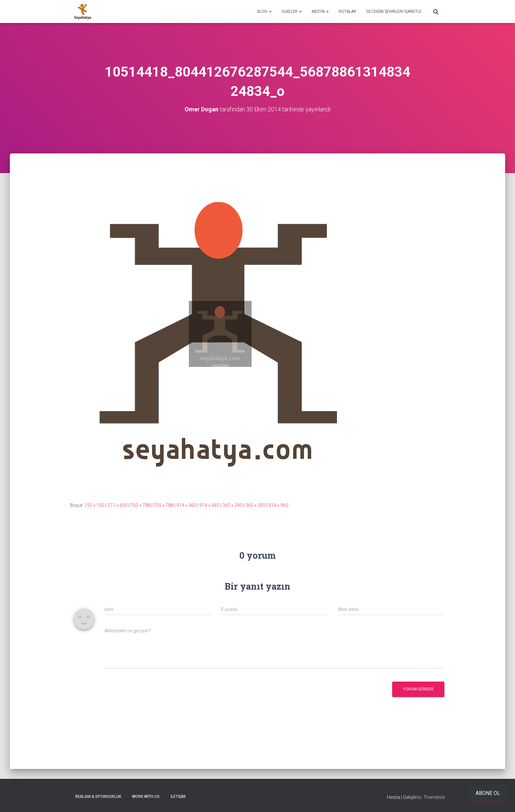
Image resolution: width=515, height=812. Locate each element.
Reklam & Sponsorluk (98, 797)
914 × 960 (186, 505)
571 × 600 (117, 505)
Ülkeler (292, 11)
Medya (320, 11)
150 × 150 (94, 505)
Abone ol (488, 793)
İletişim (178, 797)
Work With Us (146, 797)
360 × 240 (232, 505)
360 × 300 (255, 505)
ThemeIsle (434, 797)
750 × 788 (140, 505)
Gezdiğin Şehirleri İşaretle (394, 11)
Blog (264, 11)
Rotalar (347, 11)
